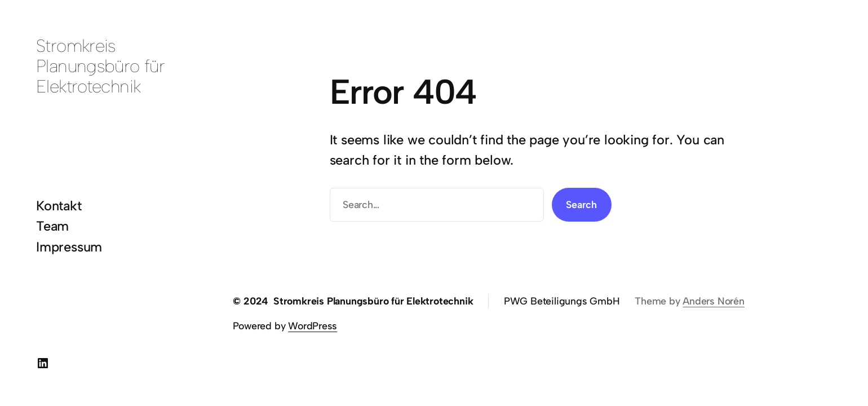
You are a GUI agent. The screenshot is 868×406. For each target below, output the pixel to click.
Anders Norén (714, 301)
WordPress (313, 326)
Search (581, 204)
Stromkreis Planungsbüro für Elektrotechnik (100, 66)
